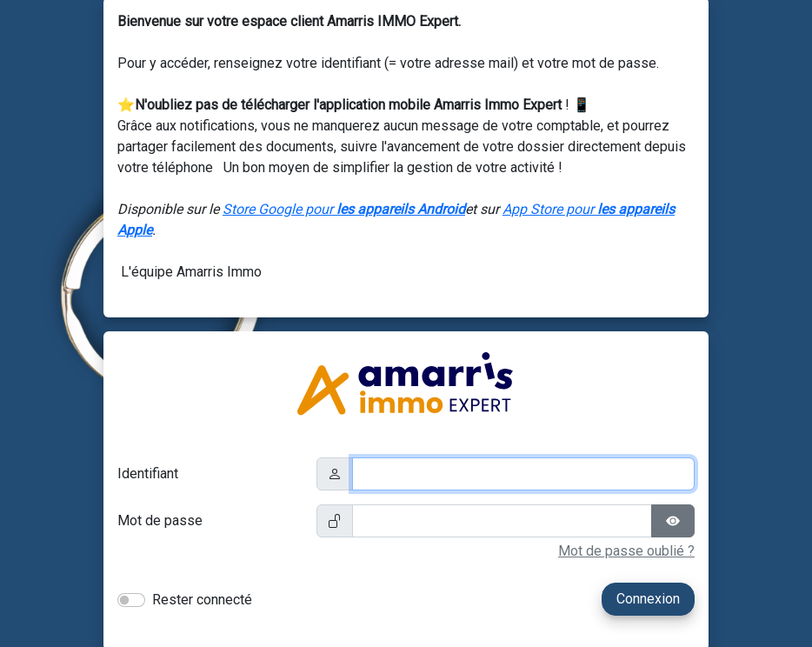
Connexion (648, 599)
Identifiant (148, 474)
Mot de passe (160, 520)
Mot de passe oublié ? (626, 551)
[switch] (131, 600)
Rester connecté (202, 600)
